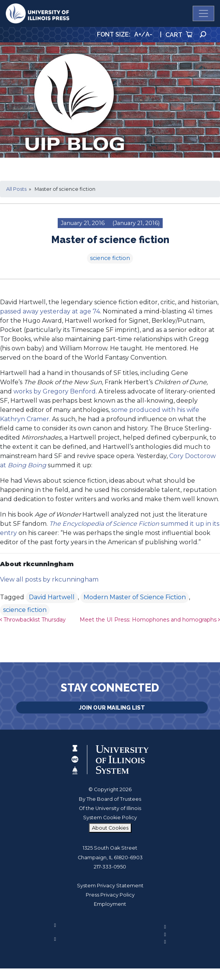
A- (149, 34)
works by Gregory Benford (55, 391)
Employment (110, 904)
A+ (138, 34)
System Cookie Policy (110, 817)
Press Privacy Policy (110, 895)
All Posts (16, 189)
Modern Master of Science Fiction (135, 597)
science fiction (110, 258)
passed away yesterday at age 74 (50, 311)
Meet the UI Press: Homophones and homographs (150, 620)
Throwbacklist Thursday (33, 620)
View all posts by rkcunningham (49, 579)
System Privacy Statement (110, 886)
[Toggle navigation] (203, 13)
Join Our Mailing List (112, 707)
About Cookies (110, 828)
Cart (179, 35)
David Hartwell (52, 597)
